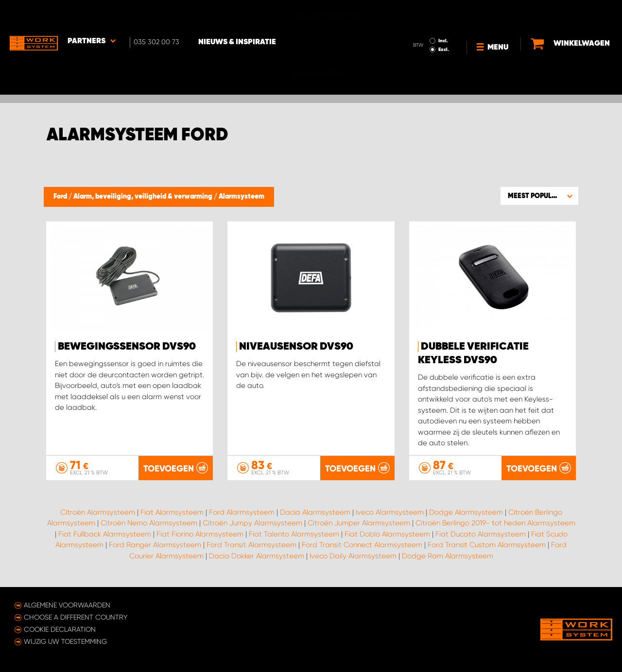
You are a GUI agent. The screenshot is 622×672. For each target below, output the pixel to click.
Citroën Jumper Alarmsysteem (359, 523)
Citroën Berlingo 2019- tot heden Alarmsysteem (495, 523)
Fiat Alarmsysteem (172, 512)
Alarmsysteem (242, 197)
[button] (539, 196)
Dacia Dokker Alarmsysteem (257, 556)
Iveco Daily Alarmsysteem (353, 556)
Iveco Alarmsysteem (390, 512)
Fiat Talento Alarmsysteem (294, 534)
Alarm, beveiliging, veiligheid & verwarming (144, 197)
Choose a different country (76, 617)
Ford (61, 197)
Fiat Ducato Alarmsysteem (481, 534)
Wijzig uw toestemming (65, 641)
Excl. (444, 22)
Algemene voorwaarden (67, 605)
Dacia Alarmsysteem (315, 512)
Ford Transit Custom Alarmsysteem (487, 545)
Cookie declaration (60, 629)
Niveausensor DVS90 (296, 347)
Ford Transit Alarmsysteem (251, 545)
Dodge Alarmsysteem (466, 512)
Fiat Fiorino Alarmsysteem (200, 534)
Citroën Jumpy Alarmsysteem (252, 523)
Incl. (443, 14)
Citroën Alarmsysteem (98, 512)
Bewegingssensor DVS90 (127, 347)
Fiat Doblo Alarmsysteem (387, 534)
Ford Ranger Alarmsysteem (155, 545)
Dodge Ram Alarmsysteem (448, 556)
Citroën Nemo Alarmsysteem (149, 523)
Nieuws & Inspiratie (238, 15)
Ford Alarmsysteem (242, 512)
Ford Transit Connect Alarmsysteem (362, 545)
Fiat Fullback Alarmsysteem (105, 534)
